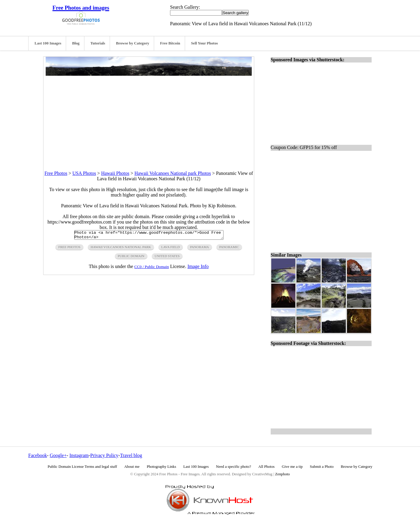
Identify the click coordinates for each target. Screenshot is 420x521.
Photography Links (161, 467)
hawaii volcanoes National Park (121, 249)
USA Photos (84, 173)
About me (132, 467)
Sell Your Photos (205, 43)
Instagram (79, 455)
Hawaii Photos (115, 173)
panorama (200, 249)
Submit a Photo (322, 467)
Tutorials (98, 43)
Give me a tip (292, 467)
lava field (171, 249)
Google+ (58, 455)
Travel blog (131, 455)
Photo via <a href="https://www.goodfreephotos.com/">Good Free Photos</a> (149, 236)
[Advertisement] (149, 118)
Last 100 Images (48, 43)
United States (167, 258)
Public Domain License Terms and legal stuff (82, 467)
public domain (131, 258)
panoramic (229, 249)
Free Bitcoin (170, 43)
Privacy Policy (104, 455)
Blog (76, 43)
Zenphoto (283, 474)
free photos (69, 249)
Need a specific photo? (234, 467)
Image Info (198, 268)
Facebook (38, 455)
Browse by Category (133, 43)
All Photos (266, 467)
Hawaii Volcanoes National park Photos (172, 173)
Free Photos (56, 173)
